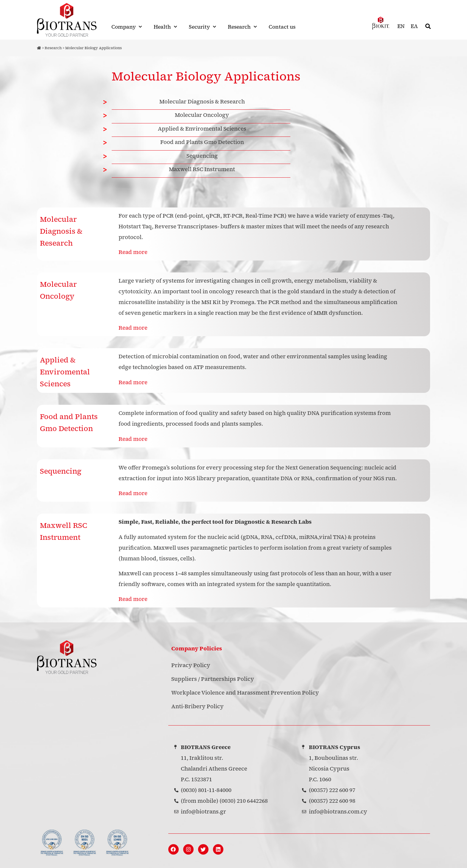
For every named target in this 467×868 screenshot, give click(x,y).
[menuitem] (401, 26)
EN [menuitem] (401, 26)
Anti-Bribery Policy (197, 700)
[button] (428, 26)
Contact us (282, 27)
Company (127, 27)
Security (202, 27)
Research (242, 27)
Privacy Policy (191, 659)
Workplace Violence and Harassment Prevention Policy (245, 687)
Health (165, 27)
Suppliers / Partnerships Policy (213, 673)
